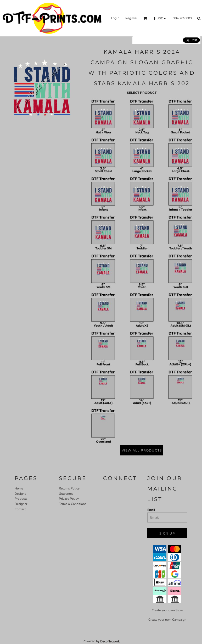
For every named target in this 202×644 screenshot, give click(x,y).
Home (19, 488)
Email (151, 510)
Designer (21, 504)
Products (21, 499)
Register (131, 18)
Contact (20, 509)
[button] (145, 18)
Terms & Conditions (73, 504)
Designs (20, 494)
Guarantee (66, 494)
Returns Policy (69, 488)
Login (115, 18)
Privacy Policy (69, 499)
